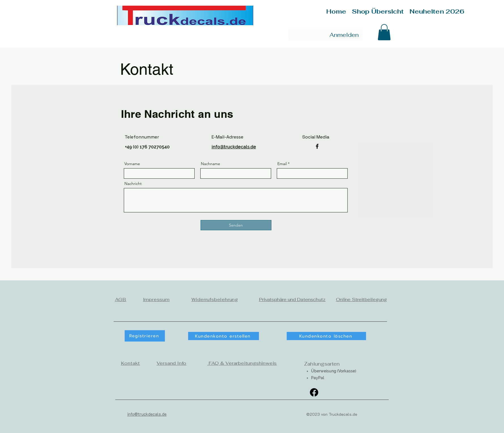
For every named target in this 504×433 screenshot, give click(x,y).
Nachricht (133, 184)
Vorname (132, 164)
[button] (384, 32)
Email (282, 164)
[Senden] (236, 225)
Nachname (210, 164)
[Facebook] (317, 146)
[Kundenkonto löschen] (326, 336)
